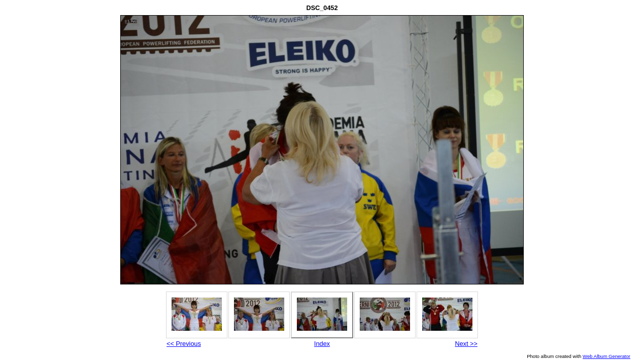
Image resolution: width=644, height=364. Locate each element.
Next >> (466, 344)
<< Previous (184, 344)
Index (322, 344)
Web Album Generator (607, 356)
